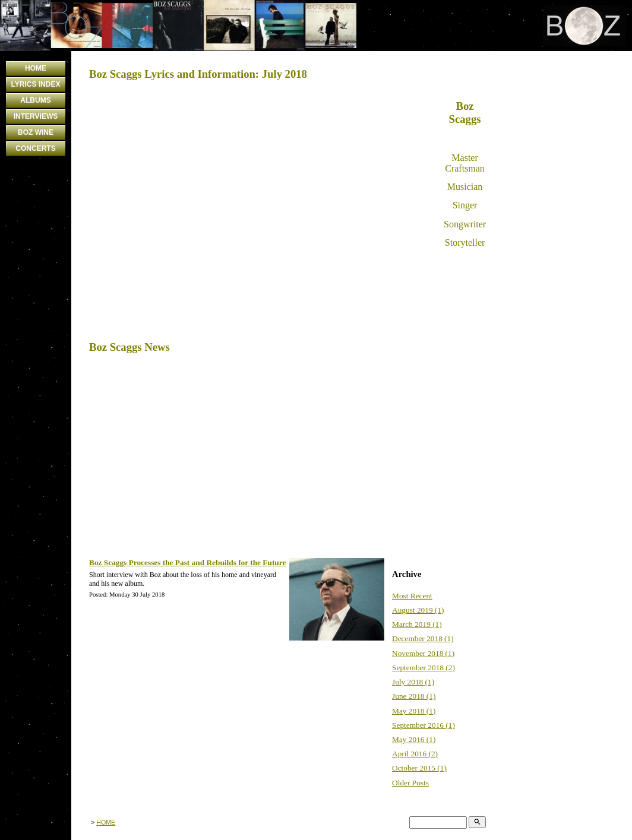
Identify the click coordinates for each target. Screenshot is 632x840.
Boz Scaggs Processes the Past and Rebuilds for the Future (187, 562)
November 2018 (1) (423, 653)
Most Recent (412, 596)
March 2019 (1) (417, 624)
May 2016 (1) (414, 739)
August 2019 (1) (418, 610)
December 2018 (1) (423, 638)
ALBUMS (35, 100)
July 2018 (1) (413, 682)
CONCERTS (35, 148)
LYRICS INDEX (36, 84)
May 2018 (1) (414, 711)
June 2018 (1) (414, 696)
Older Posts (410, 783)
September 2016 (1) (424, 725)
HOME (36, 68)
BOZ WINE (36, 132)
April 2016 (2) (415, 754)
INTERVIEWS (36, 116)
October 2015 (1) (419, 768)
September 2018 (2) (424, 668)
